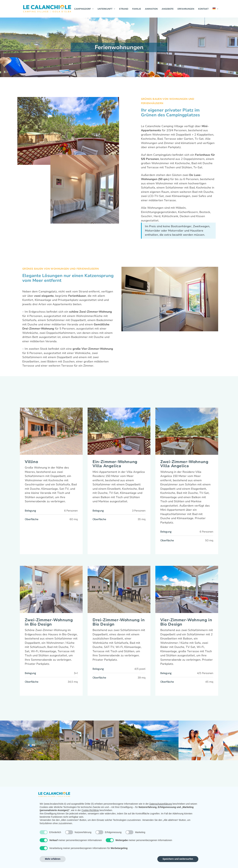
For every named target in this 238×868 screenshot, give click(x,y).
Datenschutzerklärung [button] (161, 804)
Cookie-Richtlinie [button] (90, 810)
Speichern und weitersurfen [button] (178, 859)
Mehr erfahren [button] (53, 859)
